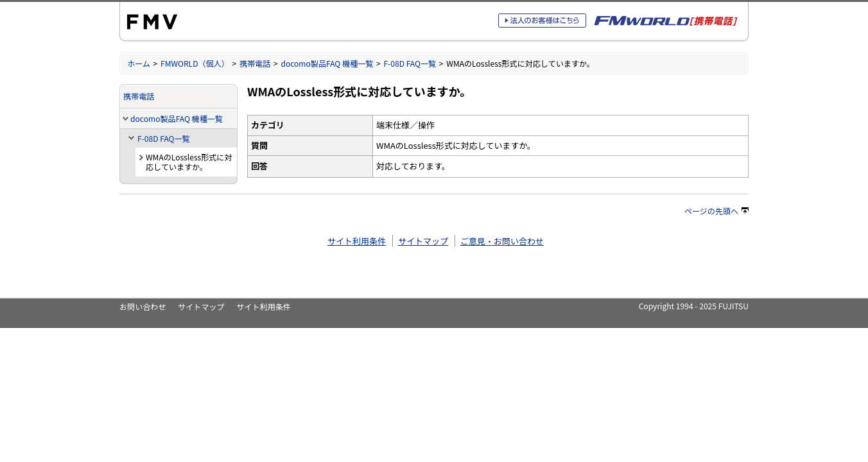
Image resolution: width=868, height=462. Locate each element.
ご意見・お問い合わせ (502, 241)
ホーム (139, 63)
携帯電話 (255, 63)
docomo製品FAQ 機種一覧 (327, 63)
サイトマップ (423, 241)
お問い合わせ (143, 306)
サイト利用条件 (357, 241)
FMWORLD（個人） (195, 63)
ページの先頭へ (716, 211)
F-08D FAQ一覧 (410, 63)
